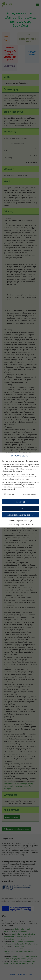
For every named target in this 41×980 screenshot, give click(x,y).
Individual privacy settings (20, 520)
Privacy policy (8, 485)
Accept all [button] (20, 502)
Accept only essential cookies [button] (21, 515)
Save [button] (20, 508)
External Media (28, 494)
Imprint (9, 524)
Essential (9, 494)
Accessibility (30, 524)
